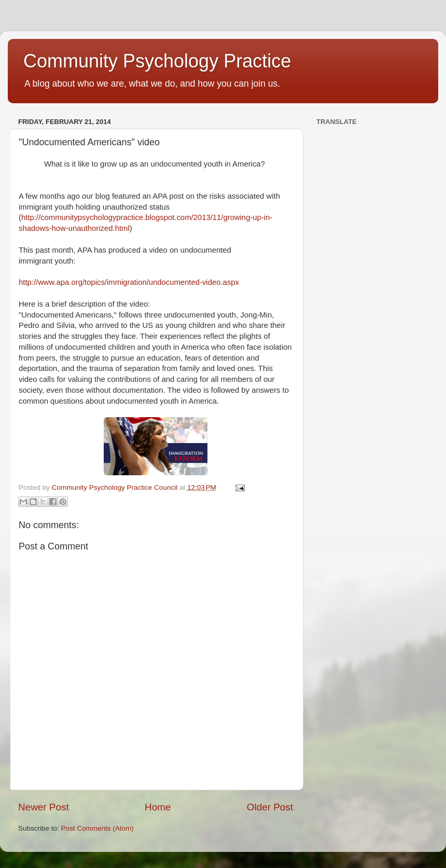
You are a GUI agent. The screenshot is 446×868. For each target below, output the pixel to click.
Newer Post (44, 807)
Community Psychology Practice (157, 61)
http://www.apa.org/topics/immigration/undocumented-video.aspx (129, 282)
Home (158, 807)
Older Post (270, 807)
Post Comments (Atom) (97, 828)
